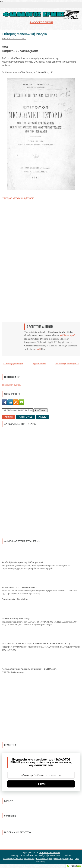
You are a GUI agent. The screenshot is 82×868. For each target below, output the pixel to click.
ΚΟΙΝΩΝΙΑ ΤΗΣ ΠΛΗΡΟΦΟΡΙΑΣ (19, 587)
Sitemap (15, 855)
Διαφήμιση (68, 858)
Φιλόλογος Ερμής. (68, 335)
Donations (8, 858)
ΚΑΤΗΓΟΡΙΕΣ (25, 417)
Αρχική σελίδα (39, 364)
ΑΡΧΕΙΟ (42, 417)
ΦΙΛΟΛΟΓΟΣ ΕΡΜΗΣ (50, 852)
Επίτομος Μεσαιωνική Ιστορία (24, 34)
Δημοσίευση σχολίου (11, 385)
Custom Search (55, 855)
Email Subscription (29, 855)
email (38, 349)
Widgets (43, 855)
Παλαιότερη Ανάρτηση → (67, 364)
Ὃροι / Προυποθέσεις (24, 858)
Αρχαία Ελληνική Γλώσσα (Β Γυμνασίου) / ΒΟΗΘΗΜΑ (29, 669)
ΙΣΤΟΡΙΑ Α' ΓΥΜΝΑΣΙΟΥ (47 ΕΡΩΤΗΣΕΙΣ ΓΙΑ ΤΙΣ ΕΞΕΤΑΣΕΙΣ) (36, 644)
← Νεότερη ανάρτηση (13, 364)
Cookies (67, 855)
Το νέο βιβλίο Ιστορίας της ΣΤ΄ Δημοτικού (22, 562)
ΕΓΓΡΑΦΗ (41, 784)
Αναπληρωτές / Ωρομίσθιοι (15, 599)
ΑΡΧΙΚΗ (9, 417)
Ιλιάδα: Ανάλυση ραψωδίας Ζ (16, 619)
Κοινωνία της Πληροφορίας (49, 858)
